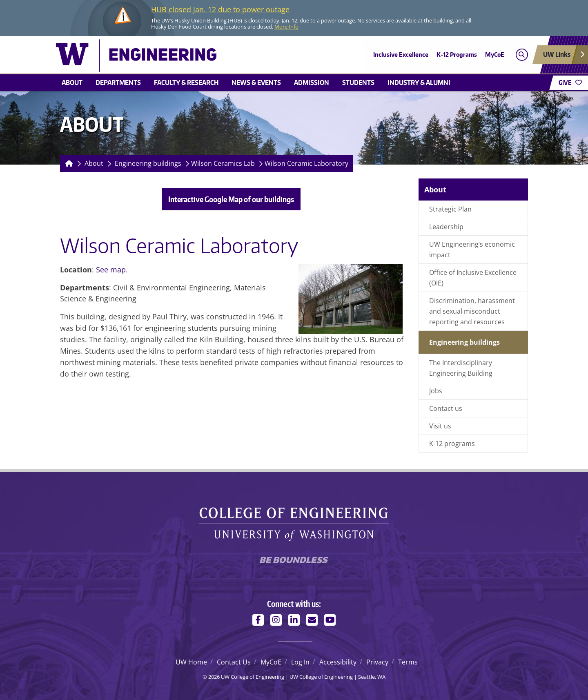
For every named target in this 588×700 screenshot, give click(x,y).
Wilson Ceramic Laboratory (306, 163)
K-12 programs (452, 444)
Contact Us (234, 662)
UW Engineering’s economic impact (472, 250)
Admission (312, 82)
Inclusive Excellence (401, 55)
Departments (118, 82)
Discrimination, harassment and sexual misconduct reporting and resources (472, 311)
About (72, 82)
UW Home (191, 662)
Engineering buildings (148, 163)
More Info (286, 27)
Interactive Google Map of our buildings (231, 199)
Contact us (446, 408)
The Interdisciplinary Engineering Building (461, 368)
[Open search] (522, 55)
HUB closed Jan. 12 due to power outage (220, 9)
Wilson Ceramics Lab (223, 163)
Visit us (440, 426)
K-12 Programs (457, 55)
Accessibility (338, 662)
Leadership (446, 227)
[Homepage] (67, 164)
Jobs (436, 391)
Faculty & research (186, 82)
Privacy (377, 662)
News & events (256, 82)
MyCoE (495, 55)
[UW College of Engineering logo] (234, 56)
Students (358, 82)
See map (111, 270)
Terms (408, 662)
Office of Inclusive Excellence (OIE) (473, 278)
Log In (300, 662)
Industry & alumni (419, 82)
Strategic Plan (450, 209)
